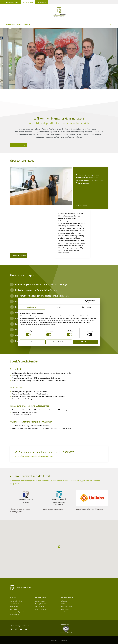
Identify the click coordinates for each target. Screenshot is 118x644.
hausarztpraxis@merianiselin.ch (20, 612)
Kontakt (27, 25)
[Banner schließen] (97, 301)
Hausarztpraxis (28, 2)
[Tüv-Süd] (67, 633)
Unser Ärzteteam (17, 149)
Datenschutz (64, 640)
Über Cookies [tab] (86, 307)
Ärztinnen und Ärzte (13, 25)
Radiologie (64, 601)
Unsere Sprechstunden (23, 251)
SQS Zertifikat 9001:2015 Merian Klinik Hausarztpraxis (34, 461)
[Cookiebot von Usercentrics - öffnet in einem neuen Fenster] (87, 301)
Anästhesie (64, 604)
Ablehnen (33, 342)
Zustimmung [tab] (32, 307)
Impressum (54, 640)
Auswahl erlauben (59, 342)
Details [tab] (59, 307)
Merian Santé (41, 2)
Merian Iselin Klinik (12, 2)
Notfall (63, 612)
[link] (11, 630)
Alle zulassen (85, 342)
